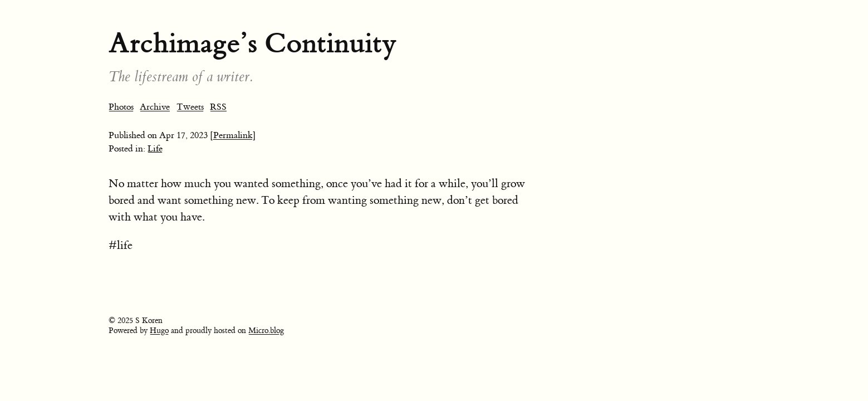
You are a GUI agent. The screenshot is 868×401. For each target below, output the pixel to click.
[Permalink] (233, 135)
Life (155, 149)
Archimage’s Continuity (252, 43)
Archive (155, 107)
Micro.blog (266, 331)
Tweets (190, 107)
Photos (121, 107)
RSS (218, 107)
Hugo (159, 331)
